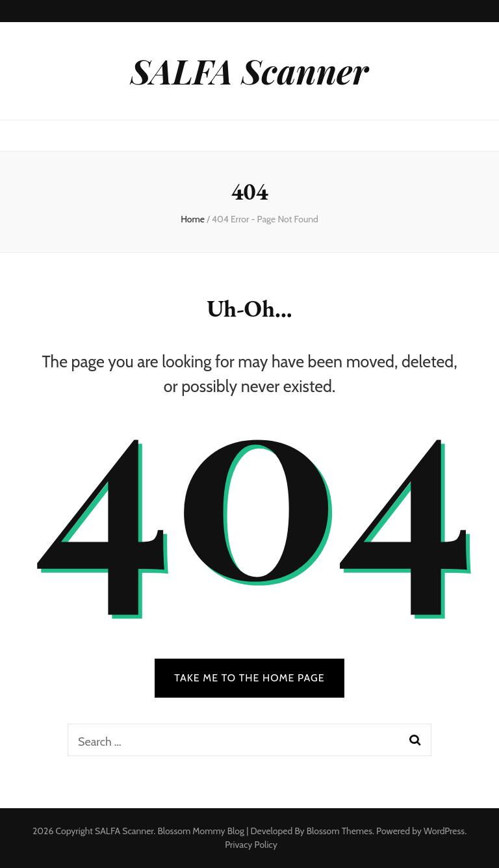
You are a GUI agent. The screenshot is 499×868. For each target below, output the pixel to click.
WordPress (444, 831)
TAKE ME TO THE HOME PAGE (249, 678)
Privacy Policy (251, 845)
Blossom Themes (339, 831)
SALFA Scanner (249, 71)
